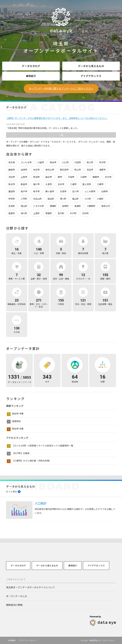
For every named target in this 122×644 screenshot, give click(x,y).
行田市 (78, 162)
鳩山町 (24, 206)
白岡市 (105, 191)
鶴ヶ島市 (50, 191)
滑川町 (63, 199)
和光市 (12, 184)
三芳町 (24, 199)
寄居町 (49, 213)
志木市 (108, 177)
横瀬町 (53, 206)
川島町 (100, 199)
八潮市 (73, 184)
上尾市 (24, 177)
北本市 (61, 184)
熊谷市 (53, 162)
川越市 (41, 162)
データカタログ (31, 66)
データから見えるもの (91, 66)
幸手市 (36, 191)
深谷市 (12, 177)
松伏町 (86, 213)
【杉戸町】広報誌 (21, 453)
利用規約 (12, 640)
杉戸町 (73, 213)
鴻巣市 (102, 170)
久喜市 (49, 184)
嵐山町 (75, 199)
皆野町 (65, 206)
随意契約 (16, 421)
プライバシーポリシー (28, 640)
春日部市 (64, 170)
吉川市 (75, 191)
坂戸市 (24, 191)
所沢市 (102, 162)
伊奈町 (12, 199)
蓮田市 (12, 191)
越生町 (51, 199)
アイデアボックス (91, 76)
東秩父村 (106, 206)
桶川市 (36, 184)
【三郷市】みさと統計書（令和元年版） (32, 461)
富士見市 (87, 184)
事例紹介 (31, 76)
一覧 (61, 135)
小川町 (88, 199)
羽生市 (90, 170)
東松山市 (50, 170)
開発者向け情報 (14, 605)
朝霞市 (96, 177)
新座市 (24, 184)
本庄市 (36, 170)
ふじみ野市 (90, 191)
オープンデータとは (16, 596)
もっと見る (12, 491)
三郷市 (100, 184)
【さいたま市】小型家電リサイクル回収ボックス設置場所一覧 (43, 446)
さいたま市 (26, 162)
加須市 (24, 170)
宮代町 (61, 213)
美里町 (12, 213)
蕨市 (60, 177)
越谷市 (49, 177)
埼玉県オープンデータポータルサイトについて (30, 587)
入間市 (83, 177)
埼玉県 (12, 162)
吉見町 (12, 206)
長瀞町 (78, 206)
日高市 (63, 191)
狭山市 (78, 170)
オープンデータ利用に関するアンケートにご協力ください (61, 88)
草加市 (36, 177)
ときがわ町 (39, 206)
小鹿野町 (91, 206)
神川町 (24, 213)
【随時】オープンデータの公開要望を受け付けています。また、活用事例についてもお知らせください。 (57, 118)
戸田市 (71, 177)
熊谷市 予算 (18, 414)
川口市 (65, 162)
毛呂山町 (38, 199)
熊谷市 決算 (18, 429)
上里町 (36, 213)
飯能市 (12, 170)
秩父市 (90, 162)
